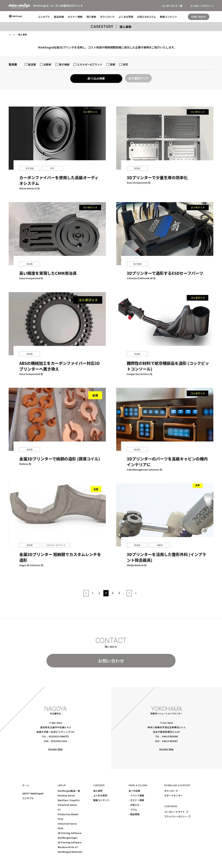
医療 (111, 64)
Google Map (55, 749)
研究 (124, 64)
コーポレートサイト (175, 812)
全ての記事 (134, 791)
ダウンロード (171, 791)
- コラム (133, 810)
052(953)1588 (57, 737)
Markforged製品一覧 (69, 791)
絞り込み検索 (96, 78)
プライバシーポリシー (176, 816)
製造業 (30, 64)
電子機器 (62, 64)
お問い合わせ (111, 661)
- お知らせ (134, 805)
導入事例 (98, 791)
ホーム (12, 35)
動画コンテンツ (101, 800)
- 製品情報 (134, 814)
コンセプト (28, 798)
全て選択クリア (138, 78)
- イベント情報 (136, 795)
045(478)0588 (170, 737)
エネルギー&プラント (88, 64)
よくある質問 (100, 795)
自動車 (46, 64)
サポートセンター (173, 795)
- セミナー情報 (136, 800)
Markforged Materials (70, 852)
